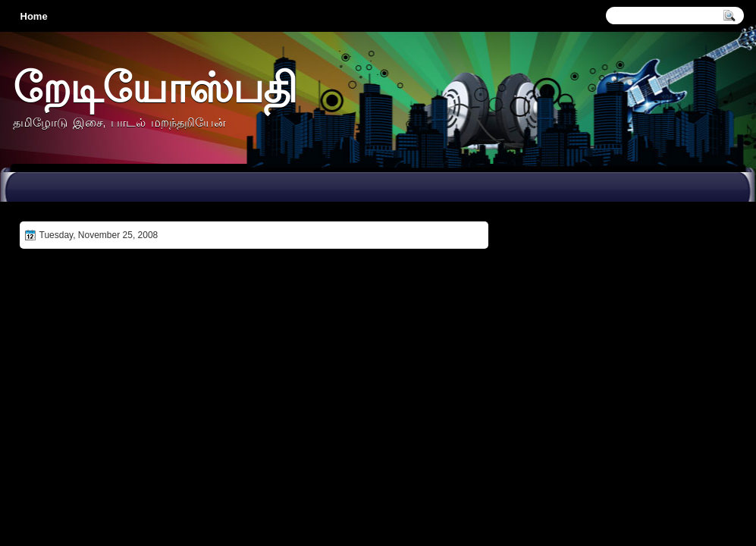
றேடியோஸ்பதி (155, 87)
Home (34, 16)
